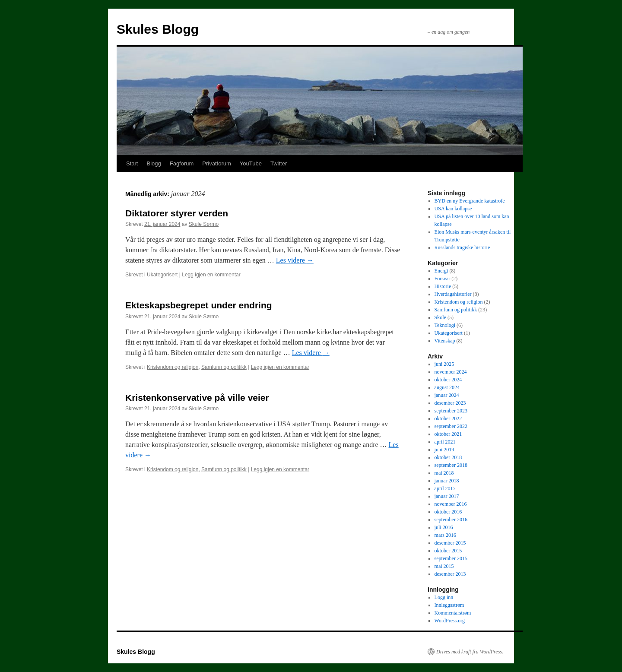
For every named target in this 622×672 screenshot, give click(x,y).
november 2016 (451, 504)
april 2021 (445, 442)
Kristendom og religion (173, 367)
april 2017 (445, 488)
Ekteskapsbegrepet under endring (199, 305)
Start (132, 163)
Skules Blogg (158, 29)
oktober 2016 (448, 512)
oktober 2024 (448, 380)
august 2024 (447, 387)
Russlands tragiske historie (462, 247)
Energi (441, 271)
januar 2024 (447, 395)
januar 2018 (447, 481)
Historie (443, 286)
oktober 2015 (448, 551)
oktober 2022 (448, 418)
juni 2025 (444, 364)
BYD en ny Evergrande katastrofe (470, 201)
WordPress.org (450, 621)
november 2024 (451, 372)
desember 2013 (450, 574)
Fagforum (182, 163)
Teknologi (445, 325)
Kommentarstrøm (453, 613)
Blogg (154, 163)
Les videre (295, 260)
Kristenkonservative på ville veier (197, 398)
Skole (440, 317)
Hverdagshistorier (453, 294)
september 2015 (451, 558)
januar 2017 (447, 496)
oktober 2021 (448, 434)
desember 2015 (450, 543)
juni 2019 (444, 450)
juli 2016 (444, 527)
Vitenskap (445, 341)
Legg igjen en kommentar (211, 275)
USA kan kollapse (453, 209)
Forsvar (443, 279)
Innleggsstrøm (449, 605)
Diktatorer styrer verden (177, 213)
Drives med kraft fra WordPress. (470, 652)
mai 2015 (444, 566)
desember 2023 (450, 403)
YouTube (251, 163)
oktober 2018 (448, 457)
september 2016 (451, 520)
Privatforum (216, 163)
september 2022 (451, 426)
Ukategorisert (162, 275)
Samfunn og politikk (224, 367)
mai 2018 (444, 473)
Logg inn (444, 597)
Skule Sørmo (204, 224)
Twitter (279, 163)
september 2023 (451, 411)
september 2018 (451, 465)
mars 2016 (445, 535)
